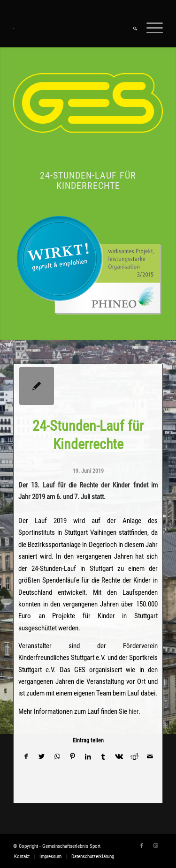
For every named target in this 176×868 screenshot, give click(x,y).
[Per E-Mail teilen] (150, 757)
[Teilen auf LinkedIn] (88, 757)
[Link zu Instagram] (156, 846)
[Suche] (130, 29)
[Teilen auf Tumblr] (103, 757)
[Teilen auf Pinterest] (73, 757)
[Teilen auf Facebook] (26, 757)
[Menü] (150, 29)
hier (134, 711)
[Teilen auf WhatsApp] (57, 757)
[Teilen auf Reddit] (134, 757)
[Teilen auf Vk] (119, 757)
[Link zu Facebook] (142, 846)
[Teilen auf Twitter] (42, 757)
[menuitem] (130, 29)
